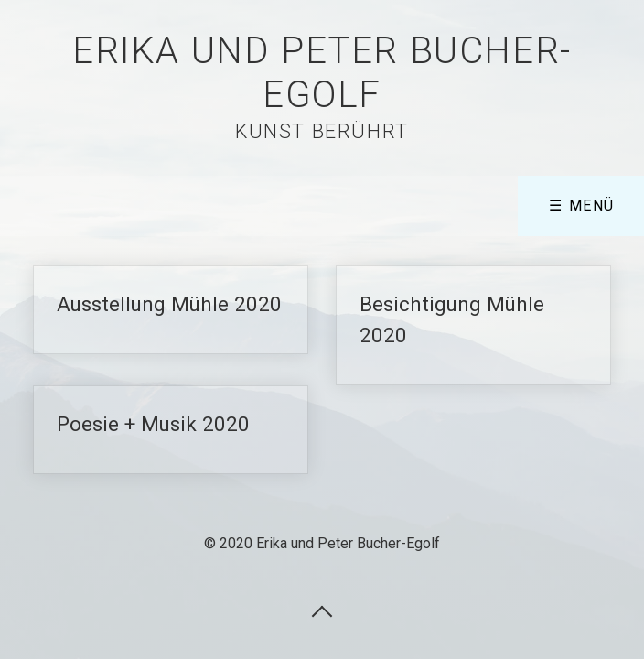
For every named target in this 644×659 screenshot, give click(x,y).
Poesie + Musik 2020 (171, 430)
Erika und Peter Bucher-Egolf (322, 73)
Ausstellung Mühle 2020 (171, 310)
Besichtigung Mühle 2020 (473, 325)
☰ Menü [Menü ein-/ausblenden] (582, 205)
